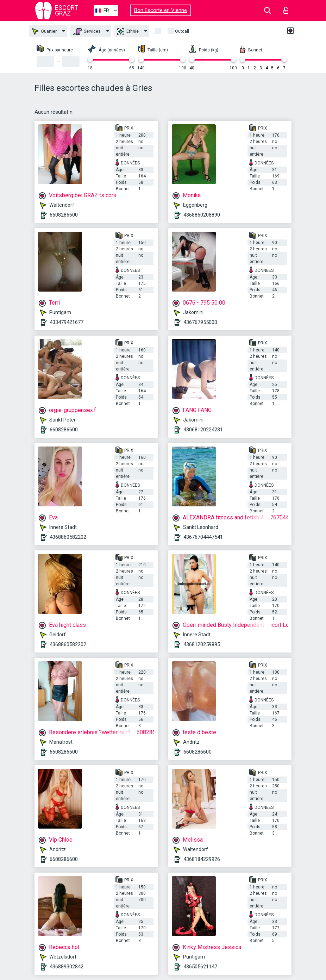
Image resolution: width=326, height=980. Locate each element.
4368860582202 (68, 537)
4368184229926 (202, 859)
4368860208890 (202, 215)
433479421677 (67, 322)
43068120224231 (203, 430)
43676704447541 (203, 537)
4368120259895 (202, 644)
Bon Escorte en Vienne (161, 10)
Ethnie (128, 32)
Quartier (44, 32)
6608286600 (64, 215)
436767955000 (200, 322)
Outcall (182, 31)
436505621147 (200, 967)
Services (87, 32)
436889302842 (67, 967)
